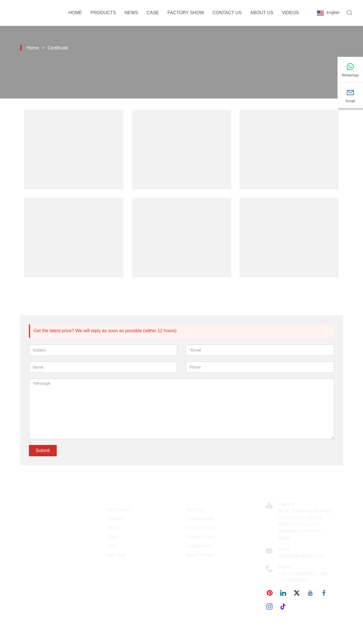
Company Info (200, 519)
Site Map (116, 555)
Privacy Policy (200, 537)
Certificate (58, 48)
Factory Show (186, 13)
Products (103, 13)
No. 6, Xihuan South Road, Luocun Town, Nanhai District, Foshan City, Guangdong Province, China (305, 524)
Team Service (200, 555)
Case (153, 13)
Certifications (199, 546)
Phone (285, 567)
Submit (43, 450)
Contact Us (227, 13)
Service (115, 519)
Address (287, 504)
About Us (262, 13)
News (131, 13)
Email (284, 549)
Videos (290, 13)
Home (75, 13)
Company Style (201, 528)
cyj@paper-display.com (302, 556)
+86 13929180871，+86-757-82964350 (304, 577)
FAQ (112, 546)
